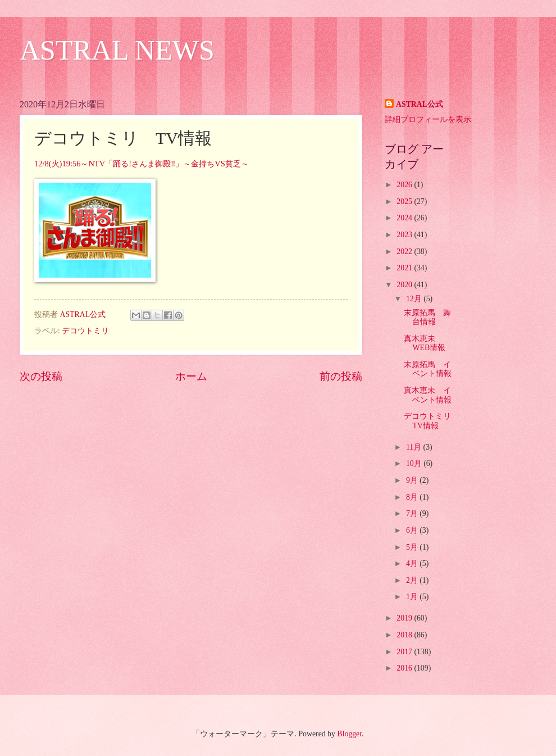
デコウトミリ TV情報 (431, 421)
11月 (415, 447)
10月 (415, 463)
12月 (415, 299)
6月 (413, 530)
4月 (413, 563)
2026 (405, 185)
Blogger (349, 734)
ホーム (191, 376)
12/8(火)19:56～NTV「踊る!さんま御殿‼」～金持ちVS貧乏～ (142, 164)
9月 (413, 480)
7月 (413, 513)
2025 (405, 202)
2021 (405, 268)
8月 (413, 497)
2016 (405, 668)
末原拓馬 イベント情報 (428, 369)
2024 (405, 218)
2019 (405, 618)
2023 (405, 235)
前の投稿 (341, 376)
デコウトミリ (85, 331)
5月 (413, 547)
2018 (405, 635)
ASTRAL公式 (420, 104)
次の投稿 (41, 376)
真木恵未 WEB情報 (425, 343)
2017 (405, 652)
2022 (405, 252)
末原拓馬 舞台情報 (427, 318)
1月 (413, 597)
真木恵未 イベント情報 (428, 395)
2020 (405, 285)
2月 (413, 580)
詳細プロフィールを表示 (428, 119)
